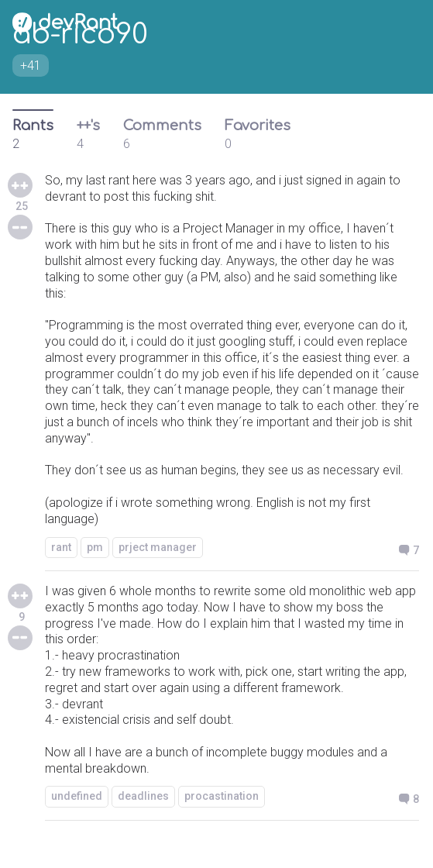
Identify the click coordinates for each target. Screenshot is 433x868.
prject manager (158, 547)
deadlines (143, 796)
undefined (77, 796)
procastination (222, 796)
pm (95, 547)
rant (61, 547)
